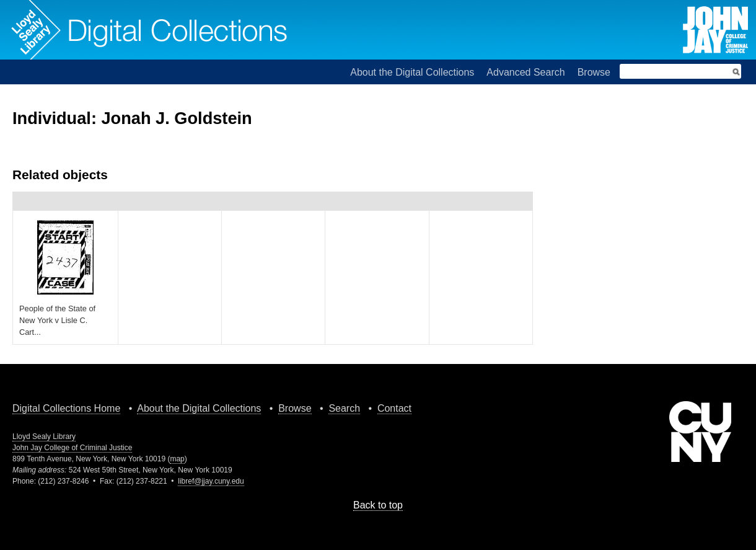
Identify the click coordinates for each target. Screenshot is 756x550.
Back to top (378, 505)
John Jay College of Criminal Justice (72, 448)
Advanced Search (525, 72)
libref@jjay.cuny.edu (211, 481)
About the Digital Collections (412, 72)
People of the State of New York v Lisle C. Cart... (57, 320)
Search (344, 408)
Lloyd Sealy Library (44, 437)
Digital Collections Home (66, 408)
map (177, 459)
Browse (594, 72)
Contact (394, 408)
